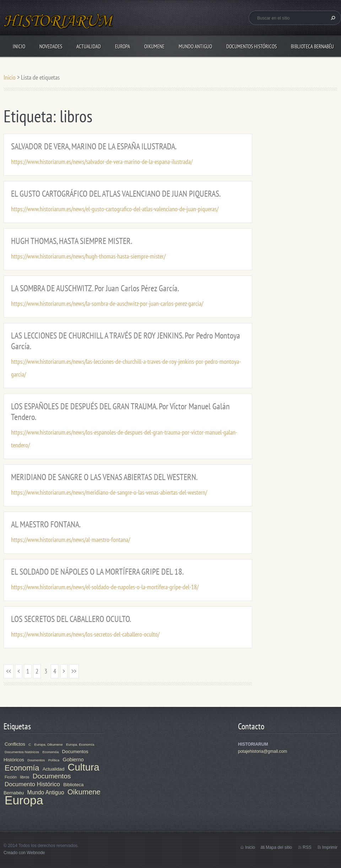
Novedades (51, 46)
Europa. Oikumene (49, 744)
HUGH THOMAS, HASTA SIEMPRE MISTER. (72, 241)
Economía (22, 768)
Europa (123, 46)
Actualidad (89, 46)
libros (25, 777)
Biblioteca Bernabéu (312, 46)
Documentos (52, 776)
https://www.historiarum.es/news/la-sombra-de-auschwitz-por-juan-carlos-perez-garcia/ (107, 303)
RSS (307, 847)
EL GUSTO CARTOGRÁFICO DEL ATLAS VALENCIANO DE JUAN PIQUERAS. (116, 194)
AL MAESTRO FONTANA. (46, 524)
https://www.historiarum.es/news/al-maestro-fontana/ (71, 540)
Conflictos (15, 744)
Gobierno (73, 760)
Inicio (19, 46)
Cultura (84, 767)
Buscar (332, 18)
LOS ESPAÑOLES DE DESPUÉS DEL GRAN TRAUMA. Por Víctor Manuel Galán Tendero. (120, 412)
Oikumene (154, 46)
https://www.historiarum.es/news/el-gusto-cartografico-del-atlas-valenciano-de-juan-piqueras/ (115, 209)
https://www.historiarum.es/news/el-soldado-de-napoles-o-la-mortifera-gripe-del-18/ (105, 587)
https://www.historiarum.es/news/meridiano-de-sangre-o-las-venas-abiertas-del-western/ (109, 492)
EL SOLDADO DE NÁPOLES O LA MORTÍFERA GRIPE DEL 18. (97, 572)
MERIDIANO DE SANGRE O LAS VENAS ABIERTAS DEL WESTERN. (104, 477)
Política (54, 760)
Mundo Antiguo (195, 46)
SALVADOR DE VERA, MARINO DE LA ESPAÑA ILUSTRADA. (94, 146)
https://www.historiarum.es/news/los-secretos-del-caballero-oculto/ (85, 634)
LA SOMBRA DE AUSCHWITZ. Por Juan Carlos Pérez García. (95, 288)
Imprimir (330, 847)
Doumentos (36, 760)
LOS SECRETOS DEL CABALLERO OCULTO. (71, 619)
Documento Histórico (32, 784)
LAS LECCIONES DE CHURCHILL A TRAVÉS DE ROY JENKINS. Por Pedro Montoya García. (126, 341)
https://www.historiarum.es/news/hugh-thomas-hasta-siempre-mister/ (88, 256)
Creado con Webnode (24, 853)
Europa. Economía (80, 744)
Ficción (11, 777)
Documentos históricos (22, 752)
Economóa (50, 752)
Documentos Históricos (251, 46)
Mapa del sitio (279, 847)
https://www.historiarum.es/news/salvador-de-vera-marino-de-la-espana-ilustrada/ (102, 162)
